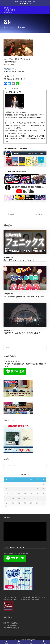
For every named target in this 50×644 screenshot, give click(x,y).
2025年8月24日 (8, 258)
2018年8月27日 (10, 27)
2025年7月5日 (8, 330)
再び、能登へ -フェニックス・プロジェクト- (20, 260)
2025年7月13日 (8, 294)
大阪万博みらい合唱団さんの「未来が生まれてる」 (23, 333)
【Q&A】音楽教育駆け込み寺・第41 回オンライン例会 (24, 297)
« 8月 (5, 507)
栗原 (10, 69)
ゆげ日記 (22, 27)
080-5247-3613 (8, 628)
